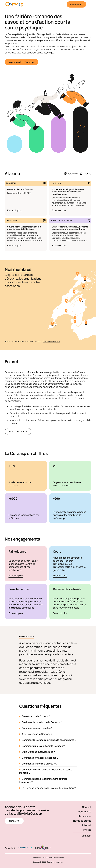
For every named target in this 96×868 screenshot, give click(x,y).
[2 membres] (80, 300)
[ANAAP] (74, 292)
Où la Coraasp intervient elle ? (38, 752)
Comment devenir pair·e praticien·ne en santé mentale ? (46, 771)
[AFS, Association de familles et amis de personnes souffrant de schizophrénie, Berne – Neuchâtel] (84, 287)
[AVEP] (75, 322)
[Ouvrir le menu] (90, 4)
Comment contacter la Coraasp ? (40, 758)
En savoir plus (16, 576)
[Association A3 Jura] (85, 279)
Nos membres (18, 269)
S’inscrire (14, 821)
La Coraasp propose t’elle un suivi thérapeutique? (49, 788)
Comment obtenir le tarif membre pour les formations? (43, 780)
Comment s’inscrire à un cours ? (39, 764)
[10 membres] (52, 324)
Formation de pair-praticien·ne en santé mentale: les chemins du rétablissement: (68, 192)
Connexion (36, 857)
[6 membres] (66, 311)
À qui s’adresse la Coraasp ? (37, 734)
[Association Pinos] (78, 274)
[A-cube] (75, 318)
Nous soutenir (76, 4)
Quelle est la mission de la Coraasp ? (42, 722)
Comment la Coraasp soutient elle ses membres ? (49, 740)
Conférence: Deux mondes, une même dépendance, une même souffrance (70, 228)
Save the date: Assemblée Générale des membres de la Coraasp (24, 228)
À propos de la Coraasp (21, 62)
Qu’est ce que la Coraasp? (36, 716)
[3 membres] (86, 323)
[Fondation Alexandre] (66, 301)
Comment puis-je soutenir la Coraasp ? (43, 746)
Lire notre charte (18, 431)
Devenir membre (51, 341)
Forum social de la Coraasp (20, 189)
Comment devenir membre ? (37, 728)
